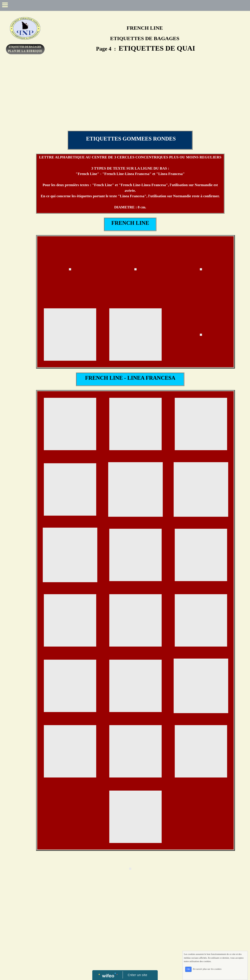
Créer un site (138, 975)
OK (188, 969)
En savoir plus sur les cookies (207, 969)
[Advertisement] (130, 98)
